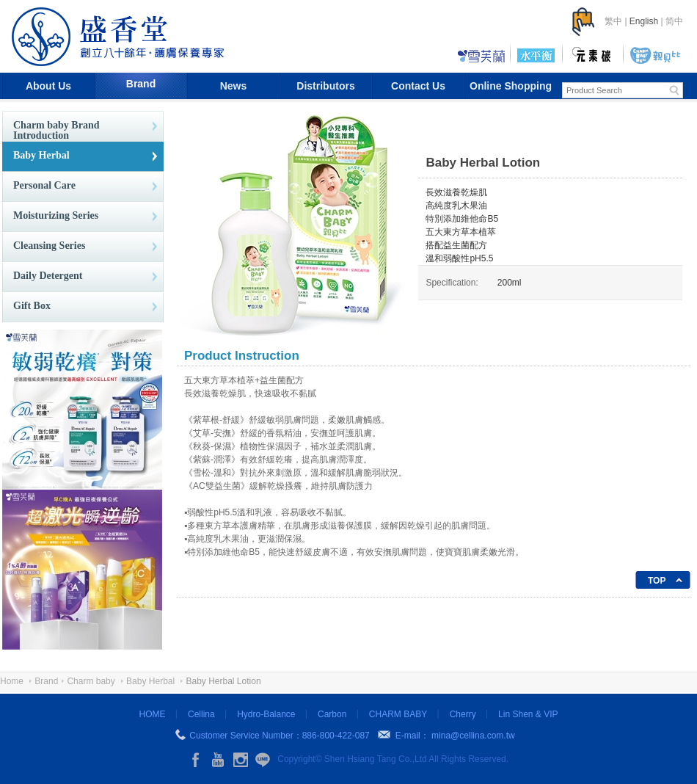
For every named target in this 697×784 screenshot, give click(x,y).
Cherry (463, 714)
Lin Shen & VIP (528, 714)
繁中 (613, 21)
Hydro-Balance (266, 714)
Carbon (332, 714)
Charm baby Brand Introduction (56, 130)
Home (12, 681)
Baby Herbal (41, 155)
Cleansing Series (49, 246)
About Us (48, 86)
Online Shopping (511, 86)
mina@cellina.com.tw (473, 736)
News (234, 86)
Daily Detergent (48, 276)
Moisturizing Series (56, 215)
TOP (657, 581)
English (644, 21)
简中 (674, 21)
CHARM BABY (398, 714)
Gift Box (32, 306)
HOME (153, 714)
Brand (141, 84)
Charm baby (91, 681)
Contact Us (418, 86)
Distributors (325, 86)
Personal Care (44, 185)
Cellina (201, 714)
